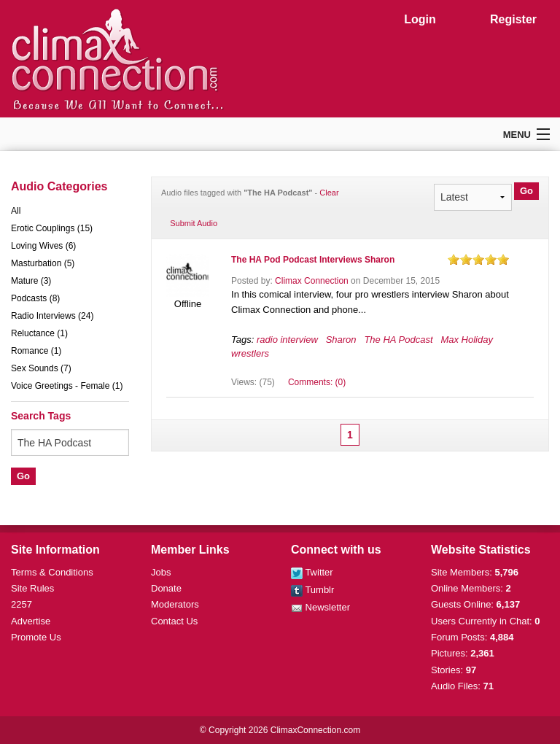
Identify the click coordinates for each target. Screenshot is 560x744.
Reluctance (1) (39, 333)
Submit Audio (194, 223)
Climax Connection (312, 281)
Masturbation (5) (43, 263)
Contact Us (174, 621)
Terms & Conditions (52, 572)
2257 (22, 604)
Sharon (341, 340)
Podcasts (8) (35, 298)
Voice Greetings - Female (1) (67, 386)
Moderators (175, 604)
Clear (329, 193)
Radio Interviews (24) (52, 316)
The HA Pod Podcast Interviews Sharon (313, 260)
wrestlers (250, 353)
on (454, 259)
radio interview (287, 340)
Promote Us (36, 637)
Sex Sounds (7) (41, 368)
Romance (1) (36, 351)
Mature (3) (31, 281)
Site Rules (32, 588)
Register (513, 19)
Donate (166, 588)
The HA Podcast (398, 340)
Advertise (31, 621)
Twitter (312, 572)
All (16, 211)
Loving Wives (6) (43, 246)
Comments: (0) (317, 382)
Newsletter (320, 607)
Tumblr (312, 590)
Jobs (161, 572)
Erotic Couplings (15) (52, 228)
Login (420, 19)
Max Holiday (467, 340)
